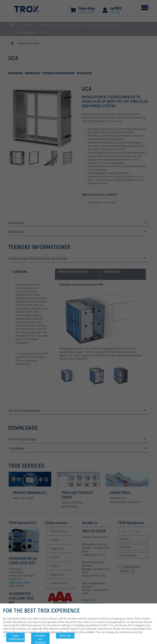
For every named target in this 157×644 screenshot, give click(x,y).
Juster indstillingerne (16, 637)
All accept (65, 635)
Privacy (8, 635)
